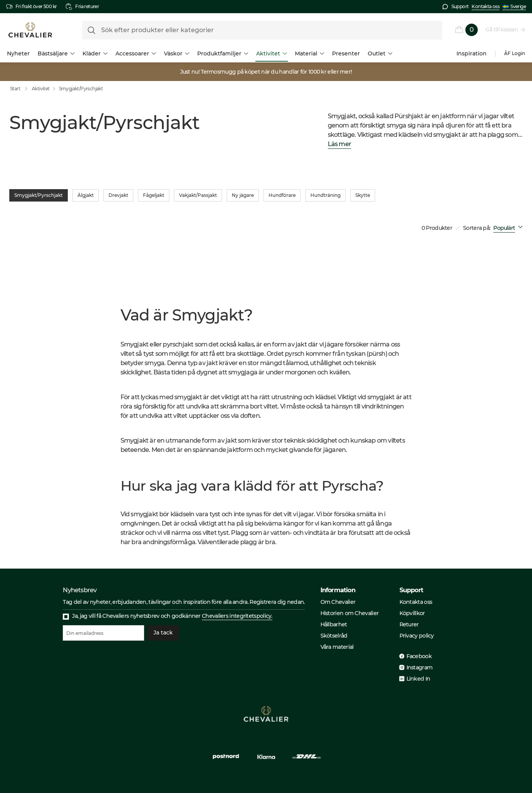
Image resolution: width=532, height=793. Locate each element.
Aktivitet (41, 89)
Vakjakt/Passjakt (198, 195)
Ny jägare (243, 195)
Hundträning (325, 195)
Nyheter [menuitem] (18, 53)
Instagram (420, 667)
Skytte (363, 195)
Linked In (418, 679)
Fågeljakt (154, 195)
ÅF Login (515, 53)
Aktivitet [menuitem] (272, 53)
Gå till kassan (502, 29)
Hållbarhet (334, 624)
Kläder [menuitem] (95, 53)
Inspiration (472, 53)
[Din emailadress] (103, 633)
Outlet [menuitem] (380, 53)
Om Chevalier (338, 602)
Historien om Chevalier (350, 613)
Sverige (514, 7)
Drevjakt (118, 195)
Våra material (337, 647)
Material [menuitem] (310, 53)
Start (21, 89)
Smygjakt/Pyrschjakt (81, 89)
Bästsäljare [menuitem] (56, 53)
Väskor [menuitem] (177, 53)
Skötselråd (334, 636)
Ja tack (163, 633)
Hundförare (282, 195)
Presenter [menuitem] (346, 53)
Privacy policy (417, 636)
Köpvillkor (412, 613)
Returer (409, 624)
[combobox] (510, 228)
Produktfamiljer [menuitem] (223, 53)
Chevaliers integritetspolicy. (237, 616)
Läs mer (339, 145)
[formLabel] (262, 30)
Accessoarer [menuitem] (136, 53)
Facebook (419, 656)
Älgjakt (86, 195)
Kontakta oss (486, 6)
